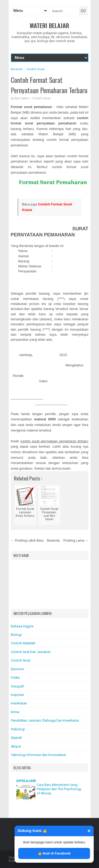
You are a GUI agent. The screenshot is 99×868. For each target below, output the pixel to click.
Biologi (16, 635)
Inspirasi (17, 695)
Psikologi (18, 729)
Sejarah (16, 738)
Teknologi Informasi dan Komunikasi (38, 755)
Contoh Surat (41, 98)
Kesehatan (19, 703)
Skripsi (16, 746)
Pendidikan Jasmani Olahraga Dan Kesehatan (45, 720)
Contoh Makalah (23, 643)
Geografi (17, 686)
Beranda (53, 540)
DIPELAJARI (26, 781)
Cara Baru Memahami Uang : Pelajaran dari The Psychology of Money (59, 789)
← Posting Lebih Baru (27, 540)
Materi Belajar (49, 25)
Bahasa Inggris (22, 626)
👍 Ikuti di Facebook (54, 853)
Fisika (15, 678)
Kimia (15, 712)
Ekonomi (17, 669)
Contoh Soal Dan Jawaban (31, 652)
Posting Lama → (76, 540)
